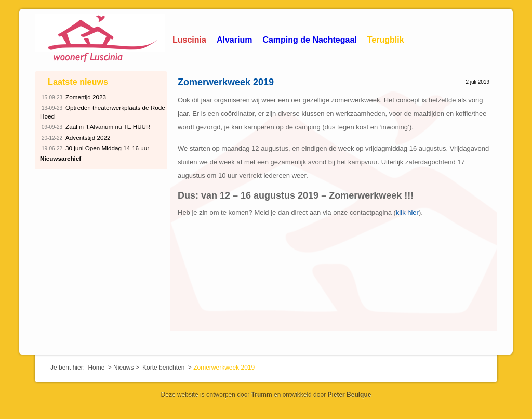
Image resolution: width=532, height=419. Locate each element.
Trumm (262, 395)
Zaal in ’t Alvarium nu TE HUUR (95, 127)
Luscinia (189, 40)
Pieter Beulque (349, 395)
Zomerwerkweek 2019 (226, 82)
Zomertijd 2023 (73, 97)
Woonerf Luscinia (100, 39)
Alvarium (234, 40)
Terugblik (386, 40)
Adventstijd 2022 (75, 138)
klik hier (407, 212)
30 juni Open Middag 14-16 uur (95, 148)
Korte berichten (163, 368)
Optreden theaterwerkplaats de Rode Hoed (103, 111)
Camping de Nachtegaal (309, 40)
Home (96, 368)
